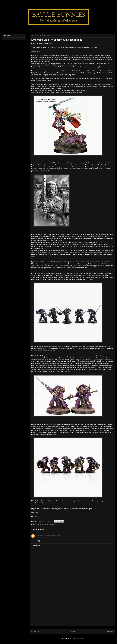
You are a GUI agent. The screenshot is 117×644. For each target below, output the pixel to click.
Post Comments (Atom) (77, 638)
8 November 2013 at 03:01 (52, 535)
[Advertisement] (72, 611)
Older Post (110, 631)
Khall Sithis (52, 524)
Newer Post (36, 631)
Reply (38, 541)
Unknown (40, 535)
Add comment (37, 545)
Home (73, 631)
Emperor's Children (42, 524)
